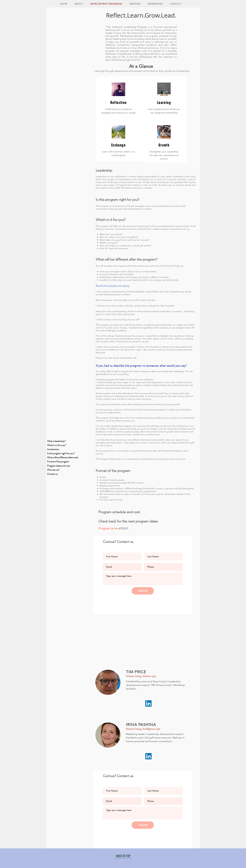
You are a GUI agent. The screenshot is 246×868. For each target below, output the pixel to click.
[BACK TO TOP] (123, 856)
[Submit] (143, 591)
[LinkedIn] (148, 703)
